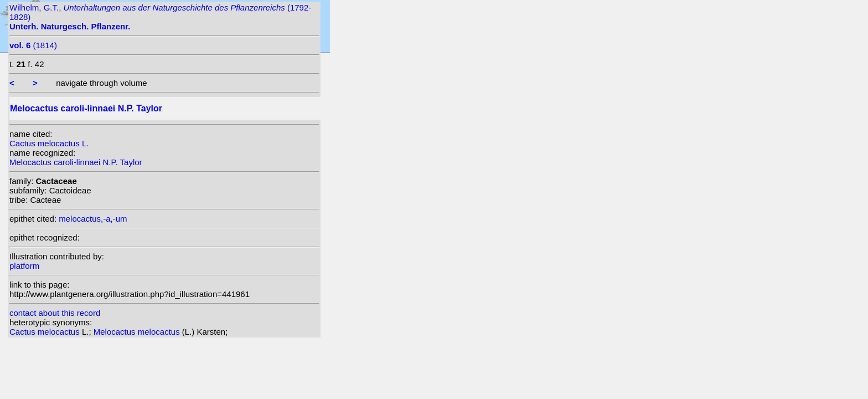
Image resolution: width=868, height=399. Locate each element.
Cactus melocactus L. (49, 143)
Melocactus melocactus (138, 332)
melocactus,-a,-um (93, 219)
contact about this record (55, 313)
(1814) (33, 45)
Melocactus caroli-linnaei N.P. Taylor (76, 162)
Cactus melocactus (46, 332)
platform (24, 266)
